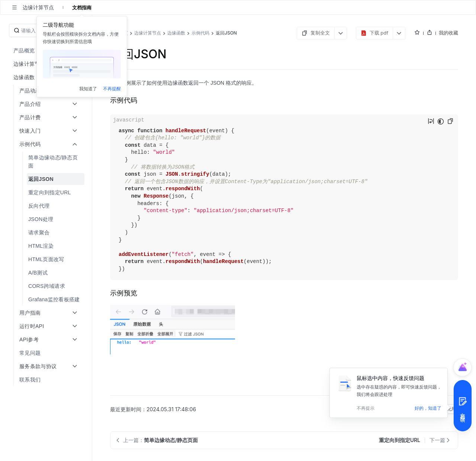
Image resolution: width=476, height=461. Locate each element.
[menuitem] (47, 51)
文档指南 (82, 7)
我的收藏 (448, 33)
